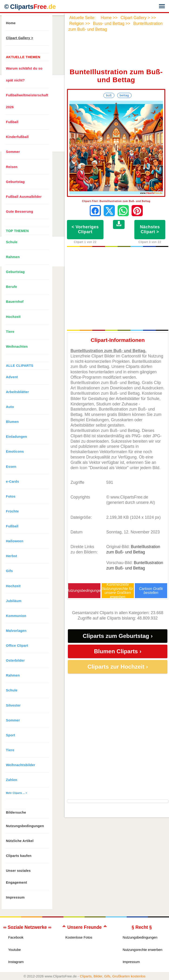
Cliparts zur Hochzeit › (118, 667)
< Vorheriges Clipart (85, 229)
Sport (11, 735)
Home (11, 23)
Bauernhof (15, 302)
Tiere (10, 332)
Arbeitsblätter (18, 392)
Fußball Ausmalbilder (24, 197)
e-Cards (13, 482)
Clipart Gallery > (20, 38)
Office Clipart (17, 646)
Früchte (13, 511)
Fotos (11, 496)
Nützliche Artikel (20, 841)
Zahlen (12, 780)
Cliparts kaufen (19, 856)
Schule (12, 242)
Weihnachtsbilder (21, 765)
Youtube (14, 950)
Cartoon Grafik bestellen (151, 591)
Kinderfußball (17, 137)
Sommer (13, 152)
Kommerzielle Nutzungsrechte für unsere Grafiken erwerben (118, 591)
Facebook (16, 937)
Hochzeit (13, 317)
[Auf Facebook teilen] (95, 211)
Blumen (12, 422)
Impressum (15, 897)
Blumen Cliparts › (118, 651)
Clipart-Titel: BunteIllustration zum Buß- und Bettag (116, 201)
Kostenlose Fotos (79, 937)
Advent (12, 377)
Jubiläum (14, 601)
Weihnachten (17, 347)
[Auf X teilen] (109, 211)
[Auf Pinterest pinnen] (137, 211)
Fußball (12, 122)
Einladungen (17, 437)
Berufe (12, 287)
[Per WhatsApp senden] (123, 211)
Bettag (124, 95)
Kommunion (16, 616)
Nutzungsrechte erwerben (142, 950)
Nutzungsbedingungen (84, 591)
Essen (11, 467)
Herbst (12, 556)
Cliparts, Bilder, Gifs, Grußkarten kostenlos (113, 976)
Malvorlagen (16, 631)
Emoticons (15, 451)
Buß (109, 95)
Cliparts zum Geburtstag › (118, 636)
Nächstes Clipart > (150, 229)
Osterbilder (15, 660)
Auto (10, 407)
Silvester (13, 705)
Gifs (10, 571)
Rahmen (13, 257)
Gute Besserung (20, 212)
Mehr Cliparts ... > (17, 793)
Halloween (15, 541)
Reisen (12, 167)
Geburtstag (15, 182)
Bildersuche (16, 812)
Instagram (16, 962)
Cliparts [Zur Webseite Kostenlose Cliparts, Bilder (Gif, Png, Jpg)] (33, 7)
